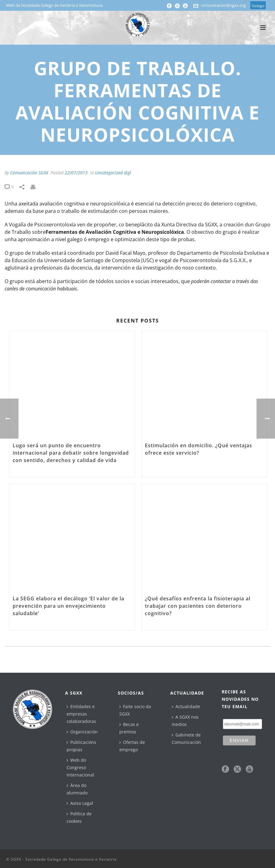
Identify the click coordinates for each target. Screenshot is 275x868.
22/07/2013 (76, 173)
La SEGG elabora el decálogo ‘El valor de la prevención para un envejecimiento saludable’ (68, 606)
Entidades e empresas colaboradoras (81, 714)
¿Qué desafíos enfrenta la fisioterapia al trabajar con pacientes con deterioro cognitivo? (198, 606)
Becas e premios (129, 728)
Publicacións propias (81, 746)
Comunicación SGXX (29, 173)
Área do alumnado (77, 789)
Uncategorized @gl (113, 173)
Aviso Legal (80, 803)
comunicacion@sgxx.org (223, 5)
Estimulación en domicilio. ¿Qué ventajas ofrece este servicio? (199, 449)
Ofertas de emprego (132, 746)
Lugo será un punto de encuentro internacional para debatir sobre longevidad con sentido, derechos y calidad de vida (71, 453)
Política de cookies (79, 817)
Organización (82, 732)
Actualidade (186, 706)
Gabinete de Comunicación (186, 738)
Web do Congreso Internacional (80, 767)
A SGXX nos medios (185, 721)
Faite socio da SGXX (135, 710)
